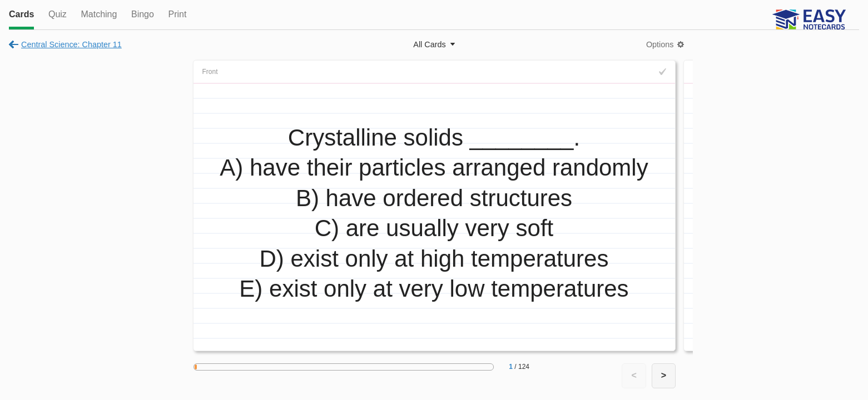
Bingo (143, 14)
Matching (99, 14)
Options (660, 44)
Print (177, 14)
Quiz (58, 14)
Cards (21, 14)
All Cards (429, 44)
